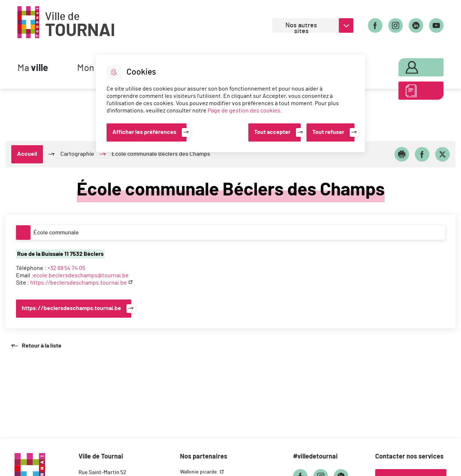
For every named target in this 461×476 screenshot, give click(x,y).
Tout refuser (328, 132)
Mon (413, 66)
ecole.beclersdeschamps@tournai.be (81, 275)
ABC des (413, 92)
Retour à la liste (36, 346)
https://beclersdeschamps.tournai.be (79, 283)
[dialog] (230, 103)
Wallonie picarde (199, 472)
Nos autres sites (301, 27)
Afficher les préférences (144, 132)
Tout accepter (272, 132)
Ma (33, 68)
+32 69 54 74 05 (66, 268)
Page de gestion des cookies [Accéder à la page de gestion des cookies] (244, 111)
